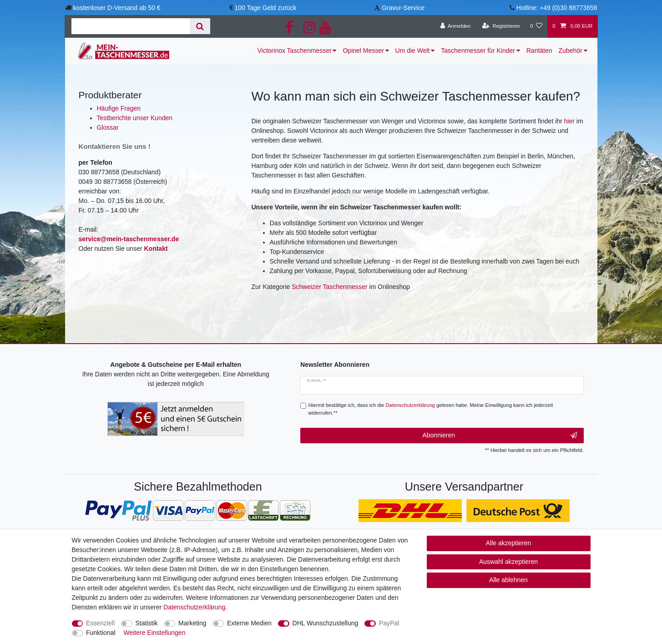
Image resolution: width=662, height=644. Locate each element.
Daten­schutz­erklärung (194, 607)
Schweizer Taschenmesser (329, 287)
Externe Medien (249, 623)
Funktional (101, 633)
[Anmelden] (456, 26)
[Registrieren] (501, 26)
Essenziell (100, 623)
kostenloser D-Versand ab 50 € (116, 8)
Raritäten (539, 51)
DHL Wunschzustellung (326, 623)
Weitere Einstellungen (154, 633)
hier (569, 121)
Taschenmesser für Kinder (478, 51)
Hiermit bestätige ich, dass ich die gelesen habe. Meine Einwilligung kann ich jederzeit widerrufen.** (431, 409)
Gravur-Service (403, 8)
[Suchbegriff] (131, 26)
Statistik (147, 623)
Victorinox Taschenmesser (295, 51)
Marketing (192, 623)
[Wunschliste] (536, 26)
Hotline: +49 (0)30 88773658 (557, 8)
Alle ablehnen (508, 580)
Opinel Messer (363, 51)
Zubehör (571, 51)
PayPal (389, 623)
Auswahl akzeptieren (508, 562)
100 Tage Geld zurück (265, 8)
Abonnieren (499, 436)
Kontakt (156, 248)
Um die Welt (413, 51)
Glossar (108, 127)
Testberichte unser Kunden (135, 118)
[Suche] (200, 26)
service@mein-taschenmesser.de (129, 239)
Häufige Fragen (119, 108)
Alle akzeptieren (509, 543)
